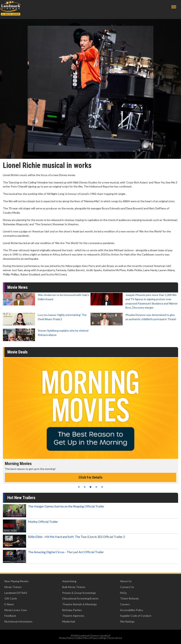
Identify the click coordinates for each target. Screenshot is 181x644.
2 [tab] (85, 487)
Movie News (18, 287)
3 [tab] (90, 487)
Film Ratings (127, 621)
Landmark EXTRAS (16, 593)
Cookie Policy (82, 638)
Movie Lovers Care (16, 610)
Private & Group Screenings (79, 593)
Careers (125, 604)
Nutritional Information (18, 621)
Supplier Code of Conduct (136, 616)
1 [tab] (79, 487)
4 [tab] (96, 487)
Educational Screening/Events (80, 598)
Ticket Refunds (129, 598)
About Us (126, 581)
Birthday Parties (72, 610)
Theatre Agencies (73, 616)
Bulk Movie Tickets (74, 587)
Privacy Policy (66, 638)
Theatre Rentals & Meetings (80, 604)
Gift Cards (11, 598)
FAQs (123, 593)
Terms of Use (115, 638)
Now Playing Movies (17, 581)
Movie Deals (18, 352)
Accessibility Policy (132, 610)
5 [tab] (102, 487)
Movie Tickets (13, 587)
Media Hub (69, 621)
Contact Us (127, 587)
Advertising (69, 581)
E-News (9, 604)
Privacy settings (98, 638)
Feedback (10, 616)
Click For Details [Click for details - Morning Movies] (90, 477)
